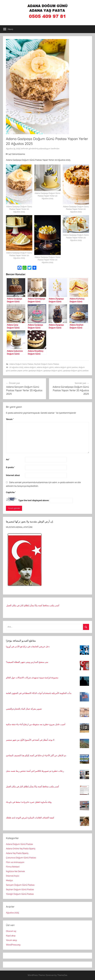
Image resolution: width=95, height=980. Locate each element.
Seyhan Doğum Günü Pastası (47, 364)
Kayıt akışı (11, 936)
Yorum (10, 419)
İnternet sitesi (13, 475)
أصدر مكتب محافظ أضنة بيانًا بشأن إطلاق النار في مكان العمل (33, 606)
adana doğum (30, 367)
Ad (8, 459)
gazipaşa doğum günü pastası (76, 371)
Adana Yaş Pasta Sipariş (17, 853)
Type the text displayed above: (34, 500)
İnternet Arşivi (13, 876)
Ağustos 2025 (12, 913)
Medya (9, 880)
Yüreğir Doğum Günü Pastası (20, 894)
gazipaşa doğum (36, 371)
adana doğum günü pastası (66, 367)
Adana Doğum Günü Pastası (21, 364)
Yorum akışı (11, 940)
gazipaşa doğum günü (53, 371)
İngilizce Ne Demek (15, 871)
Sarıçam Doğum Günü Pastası (20, 885)
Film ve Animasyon (15, 862)
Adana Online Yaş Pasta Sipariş (21, 849)
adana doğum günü (45, 367)
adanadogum (45, 149)
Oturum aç (11, 931)
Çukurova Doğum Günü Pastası (21, 858)
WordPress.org (13, 945)
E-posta (10, 467)
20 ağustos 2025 (16, 367)
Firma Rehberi (13, 867)
